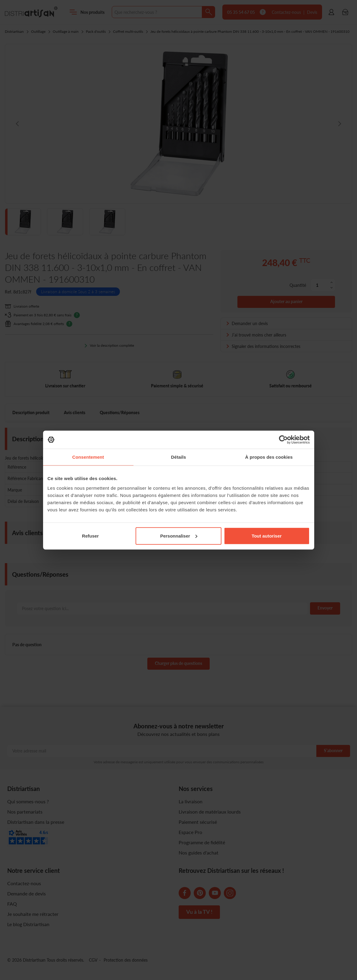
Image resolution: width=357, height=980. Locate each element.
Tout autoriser (267, 536)
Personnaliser (179, 536)
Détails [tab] (179, 457)
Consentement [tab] (88, 457)
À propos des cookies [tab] (269, 457)
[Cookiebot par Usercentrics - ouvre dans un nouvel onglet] (283, 440)
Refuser (90, 536)
